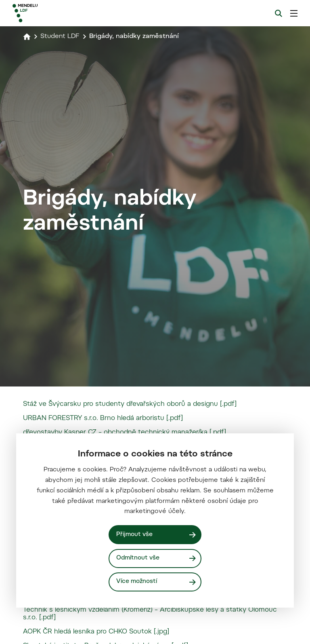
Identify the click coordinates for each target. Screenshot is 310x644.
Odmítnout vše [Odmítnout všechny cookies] (138, 558)
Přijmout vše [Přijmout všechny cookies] (134, 535)
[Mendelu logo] (55, 13)
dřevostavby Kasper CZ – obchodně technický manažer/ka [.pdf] (125, 433)
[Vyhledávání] (279, 13)
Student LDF (60, 36)
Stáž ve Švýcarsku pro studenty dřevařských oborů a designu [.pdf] (130, 404)
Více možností (137, 582)
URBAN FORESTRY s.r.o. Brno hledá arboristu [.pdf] (103, 418)
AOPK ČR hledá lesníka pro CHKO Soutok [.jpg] (96, 632)
